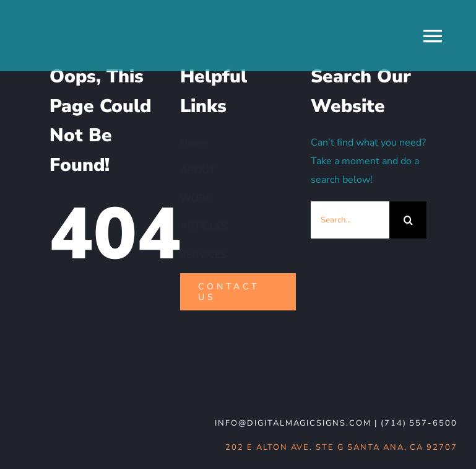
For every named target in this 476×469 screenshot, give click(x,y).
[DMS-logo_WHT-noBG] (109, 374)
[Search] (408, 220)
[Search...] (350, 220)
